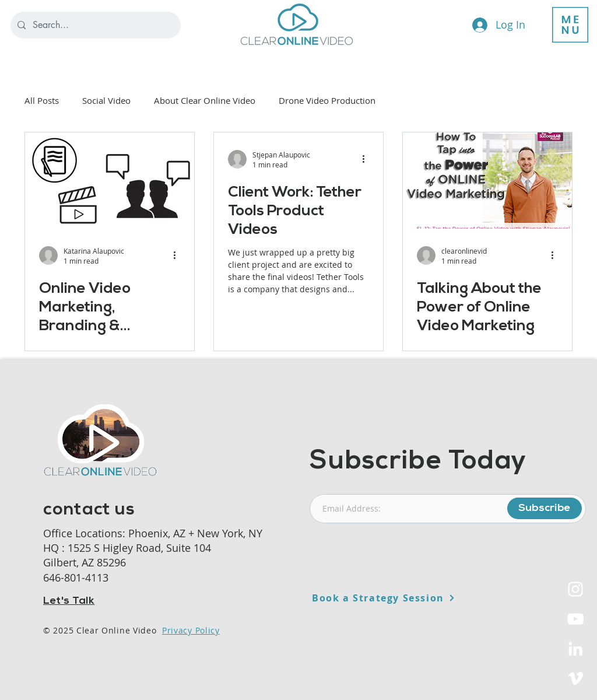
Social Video (106, 100)
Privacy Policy (191, 630)
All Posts (42, 100)
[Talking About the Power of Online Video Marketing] (487, 181)
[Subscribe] (545, 508)
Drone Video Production (327, 100)
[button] (570, 25)
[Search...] (94, 25)
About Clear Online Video (205, 100)
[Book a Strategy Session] (412, 598)
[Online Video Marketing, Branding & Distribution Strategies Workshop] (110, 181)
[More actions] (178, 256)
